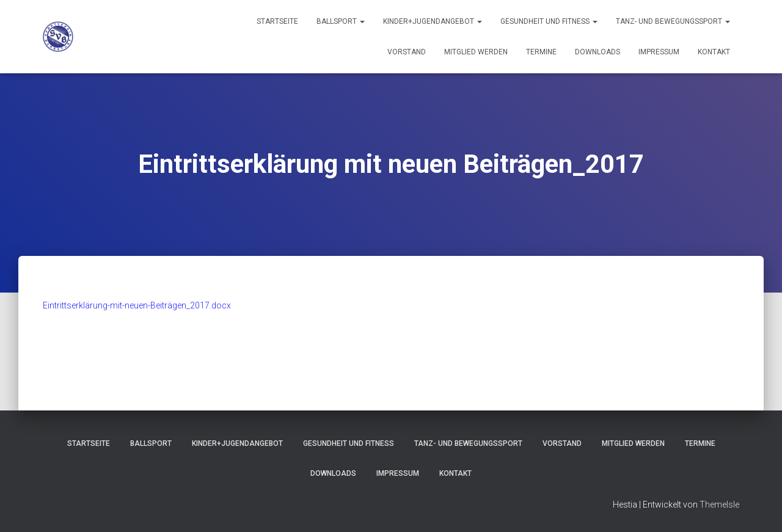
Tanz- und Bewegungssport (673, 21)
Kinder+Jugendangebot (433, 21)
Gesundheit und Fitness (549, 21)
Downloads (597, 52)
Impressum (659, 52)
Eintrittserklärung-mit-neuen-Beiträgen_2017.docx (137, 305)
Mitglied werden (476, 52)
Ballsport (341, 21)
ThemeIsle (719, 505)
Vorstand (407, 52)
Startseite (277, 21)
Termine (541, 52)
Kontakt (714, 52)
